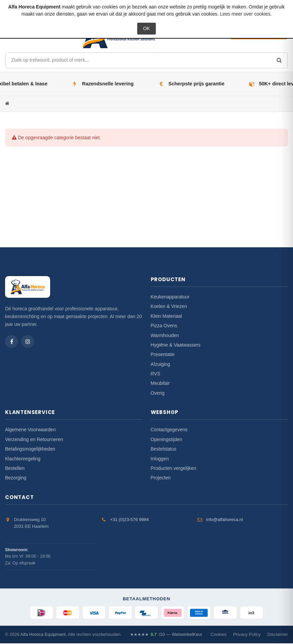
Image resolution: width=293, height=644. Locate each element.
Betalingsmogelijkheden (30, 449)
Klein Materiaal (166, 316)
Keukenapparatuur (170, 297)
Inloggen (160, 459)
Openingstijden (166, 439)
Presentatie (163, 354)
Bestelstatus (164, 449)
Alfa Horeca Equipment (43, 635)
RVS (156, 374)
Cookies (218, 635)
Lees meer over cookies (245, 14)
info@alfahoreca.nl (224, 520)
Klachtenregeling (23, 459)
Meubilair (160, 383)
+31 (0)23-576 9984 (130, 520)
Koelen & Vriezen (169, 306)
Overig (158, 393)
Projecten (161, 478)
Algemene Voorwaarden (30, 430)
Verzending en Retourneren (34, 439)
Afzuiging (161, 364)
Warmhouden (165, 335)
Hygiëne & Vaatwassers (176, 345)
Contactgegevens (169, 430)
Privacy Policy (247, 635)
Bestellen (15, 468)
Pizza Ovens (164, 326)
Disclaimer (278, 635)
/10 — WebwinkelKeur (166, 636)
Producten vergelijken (174, 468)
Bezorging (16, 478)
